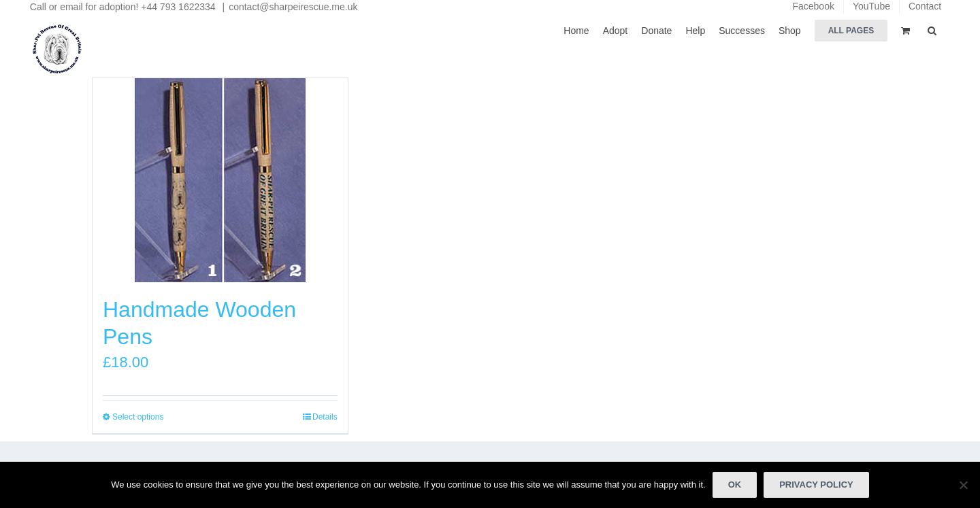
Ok (735, 485)
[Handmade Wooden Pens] (220, 180)
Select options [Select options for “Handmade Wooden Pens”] (138, 417)
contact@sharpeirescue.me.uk (293, 7)
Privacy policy (816, 485)
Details (325, 417)
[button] (932, 30)
